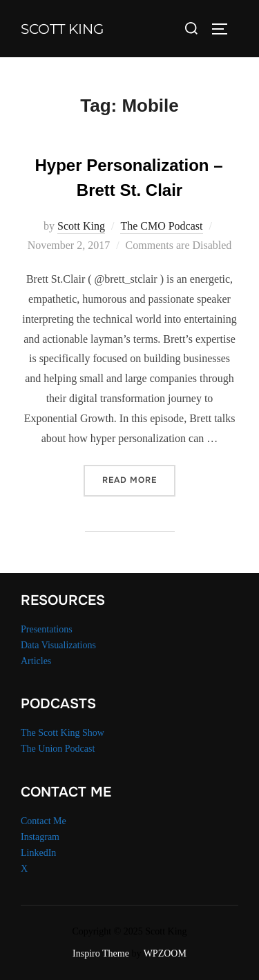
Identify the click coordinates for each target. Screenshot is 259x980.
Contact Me (44, 821)
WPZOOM (165, 953)
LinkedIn (38, 853)
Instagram (40, 837)
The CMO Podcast (161, 226)
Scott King (62, 29)
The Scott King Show (63, 733)
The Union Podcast (58, 749)
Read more (139, 479)
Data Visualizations (58, 645)
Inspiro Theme (101, 953)
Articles (36, 661)
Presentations (47, 629)
